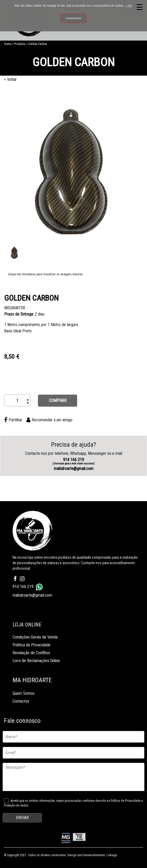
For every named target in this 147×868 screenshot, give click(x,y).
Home (8, 44)
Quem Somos (24, 693)
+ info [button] (129, 6)
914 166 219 (73, 461)
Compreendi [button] (73, 18)
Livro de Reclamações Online (36, 661)
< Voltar (10, 79)
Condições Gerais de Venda (35, 637)
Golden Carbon (38, 44)
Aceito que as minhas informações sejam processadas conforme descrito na (73, 803)
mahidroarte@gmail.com (74, 469)
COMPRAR (58, 401)
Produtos (20, 44)
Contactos (21, 701)
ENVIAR (22, 818)
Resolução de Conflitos (31, 653)
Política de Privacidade (32, 645)
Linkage (112, 855)
